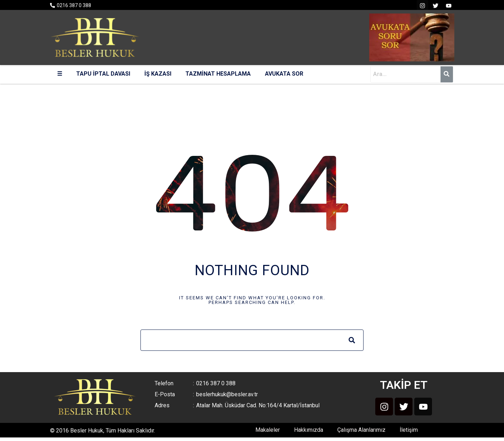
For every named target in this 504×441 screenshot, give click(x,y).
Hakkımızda (309, 430)
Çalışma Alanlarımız (361, 430)
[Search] (352, 340)
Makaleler (268, 430)
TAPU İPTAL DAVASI (103, 74)
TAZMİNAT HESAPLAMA (218, 74)
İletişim (409, 430)
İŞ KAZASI (158, 74)
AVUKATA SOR (284, 74)
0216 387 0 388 (74, 5)
